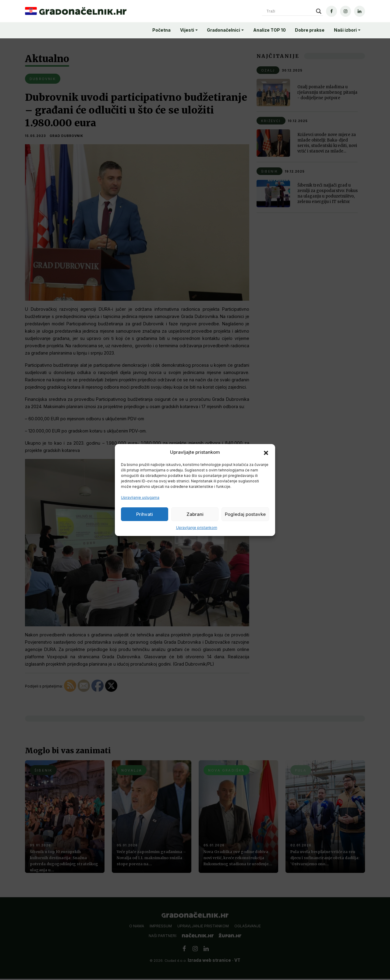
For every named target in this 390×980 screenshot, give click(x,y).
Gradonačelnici (223, 30)
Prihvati (145, 514)
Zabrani (195, 514)
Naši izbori (345, 30)
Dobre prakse (310, 30)
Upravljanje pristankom (197, 528)
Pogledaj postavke (245, 514)
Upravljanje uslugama (140, 497)
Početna (161, 30)
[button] (266, 452)
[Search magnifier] (319, 11)
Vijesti (187, 30)
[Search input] (290, 11)
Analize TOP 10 (269, 30)
